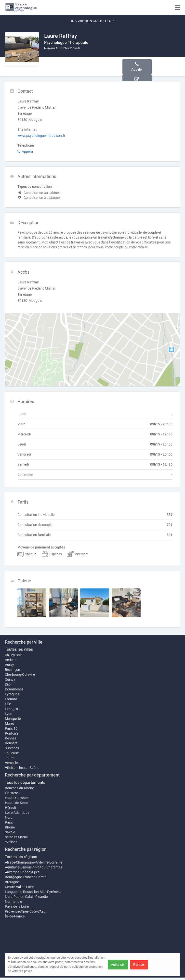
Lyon (9, 714)
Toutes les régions (21, 857)
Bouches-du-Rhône (19, 788)
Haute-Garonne (17, 798)
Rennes (11, 738)
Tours (9, 758)
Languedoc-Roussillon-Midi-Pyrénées (33, 892)
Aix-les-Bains (15, 655)
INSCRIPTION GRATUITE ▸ (92, 21)
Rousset (11, 743)
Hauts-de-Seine (16, 803)
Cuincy (10, 679)
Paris (9, 822)
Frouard (11, 699)
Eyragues (12, 694)
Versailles (12, 763)
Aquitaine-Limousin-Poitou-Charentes (33, 867)
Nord (9, 817)
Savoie (10, 832)
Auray (9, 665)
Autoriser (118, 965)
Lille (8, 704)
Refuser (139, 965)
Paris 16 (11, 728)
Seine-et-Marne (16, 837)
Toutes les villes (19, 649)
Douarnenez (14, 689)
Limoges (11, 709)
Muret (9, 724)
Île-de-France (15, 916)
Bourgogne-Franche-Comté (26, 877)
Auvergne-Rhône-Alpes (22, 872)
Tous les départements (25, 783)
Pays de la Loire (17, 906)
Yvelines (11, 842)
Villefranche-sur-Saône (22, 768)
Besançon (13, 670)
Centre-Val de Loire (19, 887)
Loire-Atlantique (17, 813)
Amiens (11, 660)
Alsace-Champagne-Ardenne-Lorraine (33, 862)
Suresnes (12, 748)
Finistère (11, 793)
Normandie (13, 902)
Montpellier (13, 719)
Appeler (25, 152)
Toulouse (12, 753)
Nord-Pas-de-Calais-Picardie (26, 897)
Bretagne (12, 882)
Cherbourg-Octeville (20, 675)
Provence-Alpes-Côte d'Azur (26, 911)
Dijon (9, 684)
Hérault (11, 808)
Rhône (10, 827)
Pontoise (12, 733)
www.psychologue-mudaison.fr (41, 136)
